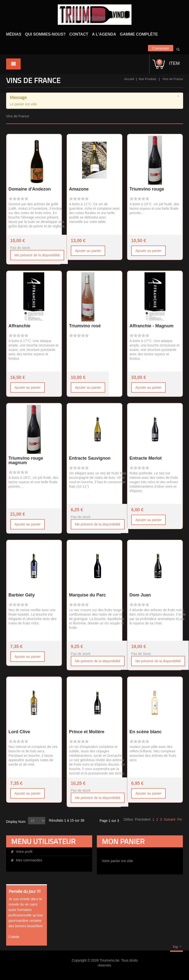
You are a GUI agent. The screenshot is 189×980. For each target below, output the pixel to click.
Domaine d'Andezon (30, 189)
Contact (79, 34)
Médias (14, 34)
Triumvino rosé (85, 326)
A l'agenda (104, 34)
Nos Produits (147, 79)
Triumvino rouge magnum (26, 460)
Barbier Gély (22, 595)
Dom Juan (140, 595)
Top (175, 947)
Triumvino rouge (147, 189)
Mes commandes (29, 860)
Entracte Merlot (146, 458)
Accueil (129, 79)
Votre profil (24, 852)
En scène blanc (146, 732)
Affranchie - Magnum (152, 326)
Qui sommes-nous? (45, 34)
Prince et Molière (87, 732)
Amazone (79, 189)
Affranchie (20, 326)
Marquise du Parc (87, 595)
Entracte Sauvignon (90, 458)
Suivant (170, 819)
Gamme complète (139, 34)
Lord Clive (19, 732)
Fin (180, 819)
